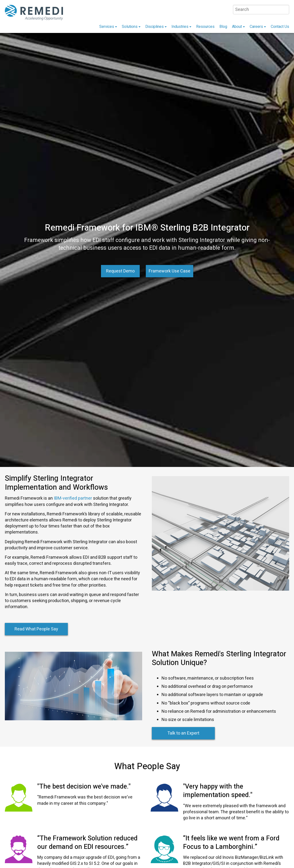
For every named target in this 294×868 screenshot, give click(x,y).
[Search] (261, 10)
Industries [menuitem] (180, 27)
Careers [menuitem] (256, 27)
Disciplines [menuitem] (155, 27)
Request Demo (120, 271)
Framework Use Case (170, 271)
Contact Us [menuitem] (280, 27)
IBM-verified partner (72, 498)
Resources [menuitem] (205, 27)
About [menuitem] (237, 27)
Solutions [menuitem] (130, 27)
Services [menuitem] (107, 27)
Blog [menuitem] (223, 27)
